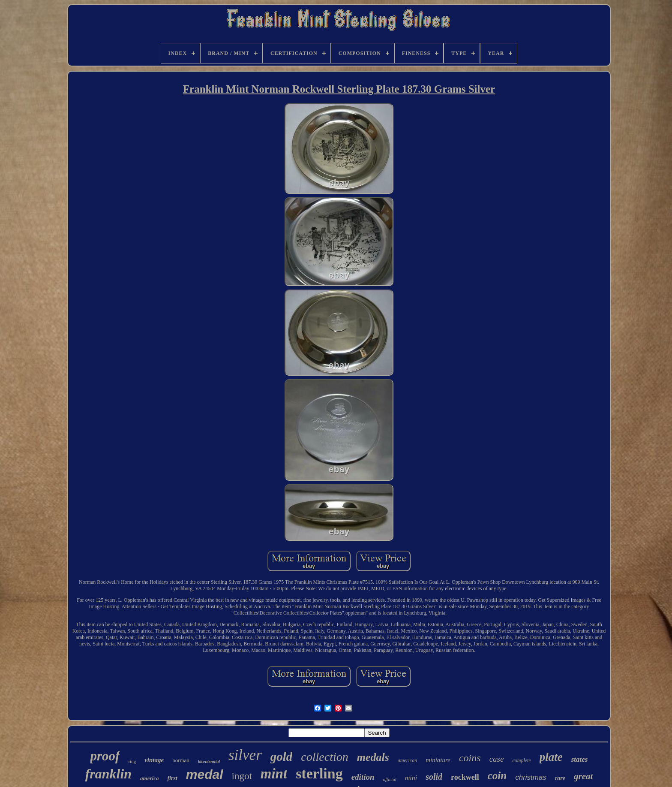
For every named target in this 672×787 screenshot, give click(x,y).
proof (105, 756)
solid (434, 777)
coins (470, 758)
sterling (319, 773)
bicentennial (209, 761)
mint (274, 774)
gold (282, 757)
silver (245, 755)
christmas (531, 777)
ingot (242, 776)
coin (497, 776)
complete (521, 760)
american (407, 760)
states (580, 759)
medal (205, 774)
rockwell (465, 777)
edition (363, 777)
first (172, 778)
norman (181, 760)
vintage (154, 760)
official (390, 779)
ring (132, 761)
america (149, 778)
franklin (108, 774)
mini (411, 778)
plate (551, 757)
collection (324, 757)
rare (560, 778)
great (583, 776)
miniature (438, 760)
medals (373, 757)
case (497, 759)
